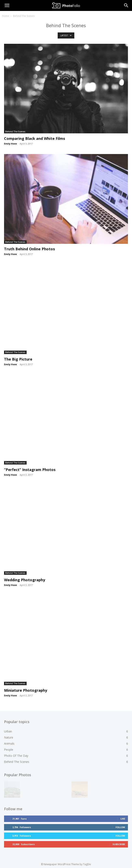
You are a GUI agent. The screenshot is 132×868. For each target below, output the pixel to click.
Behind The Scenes (15, 132)
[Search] (126, 5)
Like (123, 817)
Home (6, 16)
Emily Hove (10, 144)
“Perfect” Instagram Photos (30, 470)
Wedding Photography (25, 580)
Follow (120, 826)
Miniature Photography (26, 690)
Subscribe (119, 843)
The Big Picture (18, 359)
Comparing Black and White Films (35, 138)
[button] (7, 5)
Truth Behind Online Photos (29, 249)
